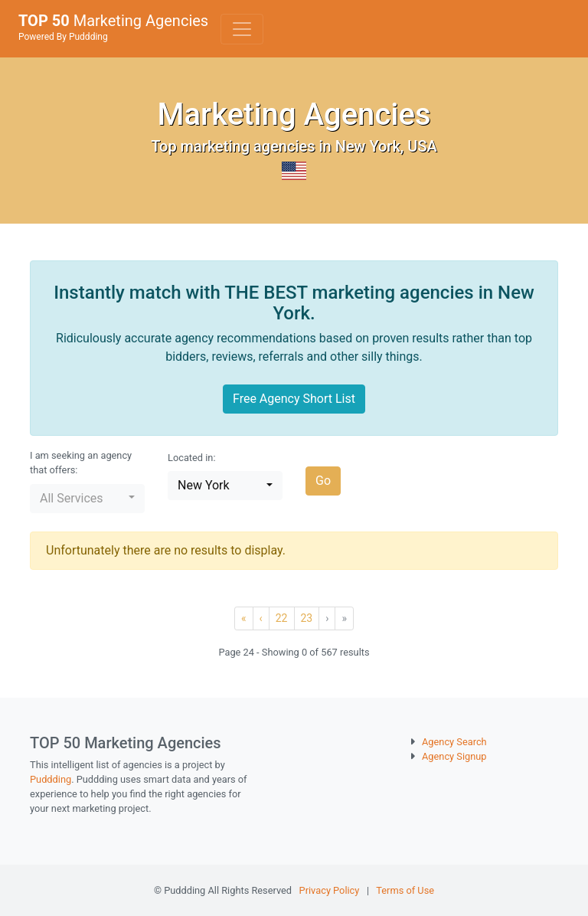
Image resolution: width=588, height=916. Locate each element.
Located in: (192, 458)
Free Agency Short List (294, 399)
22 (282, 618)
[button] (87, 499)
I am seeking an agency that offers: (81, 463)
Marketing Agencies (113, 27)
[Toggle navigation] (242, 29)
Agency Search (454, 742)
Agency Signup (454, 756)
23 (307, 618)
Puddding (51, 779)
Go (323, 481)
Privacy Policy (330, 890)
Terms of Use (405, 890)
